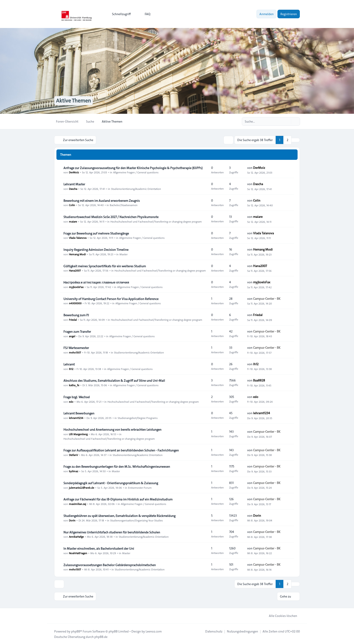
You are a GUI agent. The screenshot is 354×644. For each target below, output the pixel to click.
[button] (296, 140)
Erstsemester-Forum (140, 487)
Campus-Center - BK (267, 298)
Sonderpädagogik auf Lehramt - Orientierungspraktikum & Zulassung (111, 483)
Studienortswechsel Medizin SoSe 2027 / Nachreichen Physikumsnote (111, 217)
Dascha (73, 188)
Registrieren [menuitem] (289, 14)
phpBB (76, 631)
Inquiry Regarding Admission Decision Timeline (96, 249)
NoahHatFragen (78, 553)
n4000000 (75, 303)
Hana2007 (75, 270)
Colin (72, 205)
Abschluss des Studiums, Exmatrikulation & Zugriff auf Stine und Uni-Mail (114, 380)
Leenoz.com (154, 631)
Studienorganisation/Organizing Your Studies (136, 520)
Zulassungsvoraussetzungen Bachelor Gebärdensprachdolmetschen (110, 565)
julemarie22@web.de (82, 487)
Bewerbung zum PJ (76, 315)
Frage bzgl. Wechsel (77, 397)
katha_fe (74, 385)
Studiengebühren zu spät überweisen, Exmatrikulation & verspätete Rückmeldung (119, 516)
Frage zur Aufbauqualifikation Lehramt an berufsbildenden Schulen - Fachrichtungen (121, 450)
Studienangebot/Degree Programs (138, 418)
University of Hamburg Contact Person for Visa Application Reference (111, 299)
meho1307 (75, 352)
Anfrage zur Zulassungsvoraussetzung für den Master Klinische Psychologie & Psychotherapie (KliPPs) (133, 168)
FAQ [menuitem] (145, 14)
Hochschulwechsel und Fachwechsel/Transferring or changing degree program (156, 221)
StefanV (73, 455)
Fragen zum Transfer (77, 331)
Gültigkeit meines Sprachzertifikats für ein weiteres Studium (105, 266)
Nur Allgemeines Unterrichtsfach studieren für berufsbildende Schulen (112, 532)
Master (123, 254)
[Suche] (287, 121)
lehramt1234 (76, 418)
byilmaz (73, 471)
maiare (73, 221)
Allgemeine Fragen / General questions (136, 172)
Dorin (72, 520)
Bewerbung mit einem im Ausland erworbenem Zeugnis (102, 200)
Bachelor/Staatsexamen (124, 205)
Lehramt (69, 364)
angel (72, 336)
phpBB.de (101, 636)
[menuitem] (119, 14)
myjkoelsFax (76, 287)
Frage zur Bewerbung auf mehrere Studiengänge (96, 233)
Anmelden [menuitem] (267, 14)
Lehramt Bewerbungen (79, 413)
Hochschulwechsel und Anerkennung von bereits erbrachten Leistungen (112, 429)
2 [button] (288, 140)
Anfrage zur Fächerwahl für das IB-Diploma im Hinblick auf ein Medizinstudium (118, 499)
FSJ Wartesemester (76, 348)
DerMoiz (74, 172)
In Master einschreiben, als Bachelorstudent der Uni (99, 548)
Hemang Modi (77, 254)
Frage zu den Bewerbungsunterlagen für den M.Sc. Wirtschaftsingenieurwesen (117, 466)
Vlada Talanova (78, 238)
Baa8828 (259, 380)
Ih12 (71, 369)
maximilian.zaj (77, 504)
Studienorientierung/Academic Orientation (136, 188)
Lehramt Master (74, 184)
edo (71, 401)
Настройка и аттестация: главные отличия (96, 282)
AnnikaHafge (76, 537)
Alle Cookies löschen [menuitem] (280, 615)
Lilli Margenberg (78, 434)
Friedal (73, 319)
